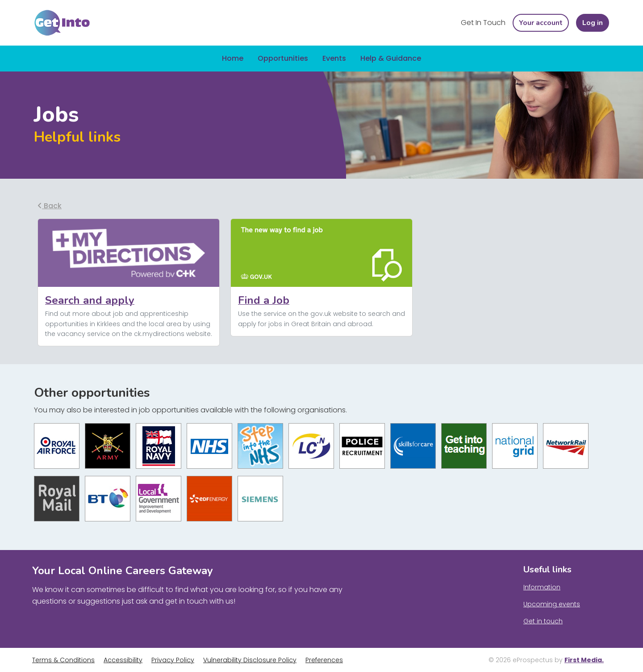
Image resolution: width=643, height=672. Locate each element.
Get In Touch (483, 23)
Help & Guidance (391, 58)
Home (233, 58)
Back (50, 206)
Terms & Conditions (63, 660)
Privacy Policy (173, 660)
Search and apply (90, 300)
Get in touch (543, 621)
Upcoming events (552, 604)
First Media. (584, 660)
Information (542, 587)
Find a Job (264, 300)
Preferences (324, 660)
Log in (593, 23)
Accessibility (123, 660)
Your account (541, 23)
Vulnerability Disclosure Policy (250, 660)
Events (334, 58)
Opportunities (283, 58)
